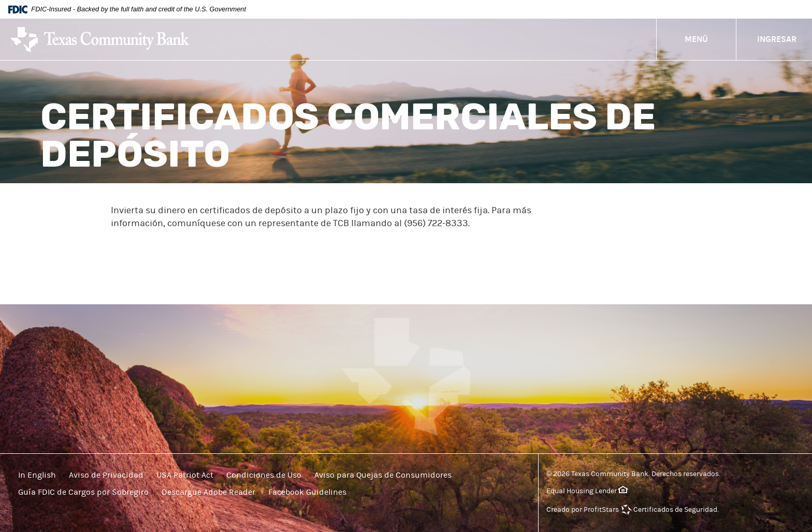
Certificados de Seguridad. (676, 510)
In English (37, 475)
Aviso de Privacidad (106, 475)
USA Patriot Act (185, 475)
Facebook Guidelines (307, 492)
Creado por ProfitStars (583, 510)
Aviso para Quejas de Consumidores (383, 475)
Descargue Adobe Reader (208, 492)
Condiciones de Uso (264, 475)
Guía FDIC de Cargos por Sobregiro (83, 492)
